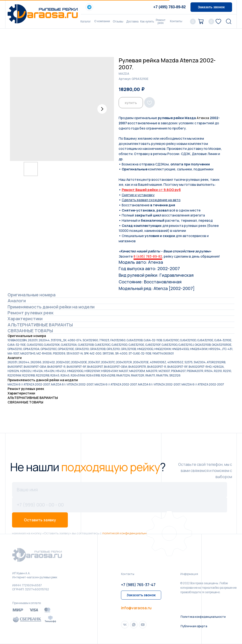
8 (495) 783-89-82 (148, 256)
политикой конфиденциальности (128, 533)
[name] (120, 490)
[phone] (120, 505)
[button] (211, 7)
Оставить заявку (40, 520)
